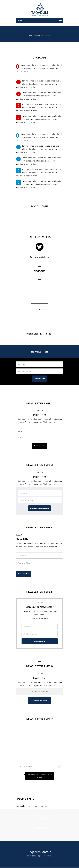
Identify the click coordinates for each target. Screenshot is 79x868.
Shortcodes (37, 35)
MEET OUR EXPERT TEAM (39, 828)
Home (30, 35)
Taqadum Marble (40, 852)
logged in (29, 807)
